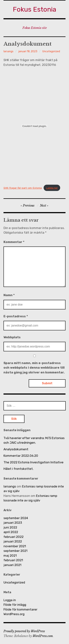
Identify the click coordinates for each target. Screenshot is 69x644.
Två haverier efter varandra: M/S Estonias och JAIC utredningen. (34, 440)
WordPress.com (43, 636)
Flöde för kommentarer (20, 609)
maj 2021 (10, 556)
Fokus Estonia (35, 9)
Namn (9, 295)
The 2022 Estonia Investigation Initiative (33, 462)
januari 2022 (13, 541)
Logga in (10, 600)
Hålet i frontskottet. (18, 469)
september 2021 (15, 551)
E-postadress (16, 316)
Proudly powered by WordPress (24, 631)
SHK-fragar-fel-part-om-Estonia (23, 188)
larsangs (8, 51)
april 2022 (11, 532)
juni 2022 (10, 527)
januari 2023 (13, 523)
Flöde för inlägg (15, 605)
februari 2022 (14, 537)
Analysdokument (16, 449)
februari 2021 (13, 560)
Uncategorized (51, 51)
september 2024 (16, 518)
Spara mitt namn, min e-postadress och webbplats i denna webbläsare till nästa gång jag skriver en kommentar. (34, 368)
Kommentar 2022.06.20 (21, 456)
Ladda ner (52, 188)
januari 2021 (12, 565)
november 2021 (15, 546)
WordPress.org (14, 614)
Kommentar (14, 242)
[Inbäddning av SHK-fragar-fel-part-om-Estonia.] (35, 126)
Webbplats (12, 337)
